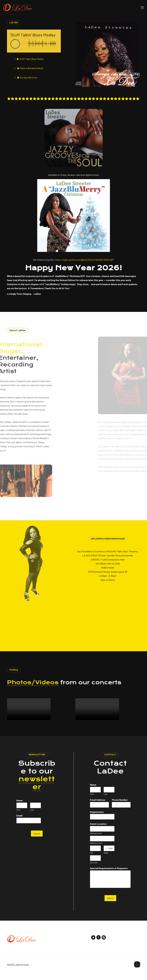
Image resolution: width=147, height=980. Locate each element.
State (106, 862)
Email (20, 824)
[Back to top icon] (137, 973)
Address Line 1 (96, 842)
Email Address (98, 808)
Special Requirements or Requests (109, 877)
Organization (97, 820)
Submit (37, 842)
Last (32, 819)
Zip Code (94, 871)
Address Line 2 (96, 852)
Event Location (98, 833)
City (92, 862)
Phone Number (120, 808)
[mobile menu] (142, 7)
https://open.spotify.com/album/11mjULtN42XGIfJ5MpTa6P (84, 268)
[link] (74, 224)
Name (20, 809)
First (18, 819)
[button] (15, 44)
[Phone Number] (121, 813)
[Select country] (115, 813)
